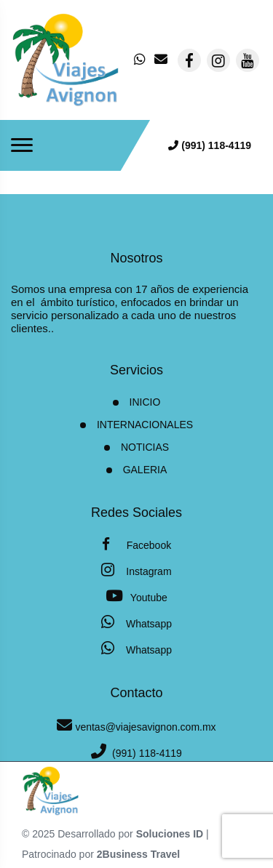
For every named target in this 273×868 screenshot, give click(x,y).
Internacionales (145, 425)
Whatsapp (136, 622)
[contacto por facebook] (189, 60)
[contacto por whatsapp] (141, 60)
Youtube (136, 596)
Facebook (136, 544)
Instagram (136, 570)
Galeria (145, 470)
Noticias (145, 447)
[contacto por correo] (162, 60)
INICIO (145, 402)
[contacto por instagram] (218, 60)
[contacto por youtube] (248, 60)
